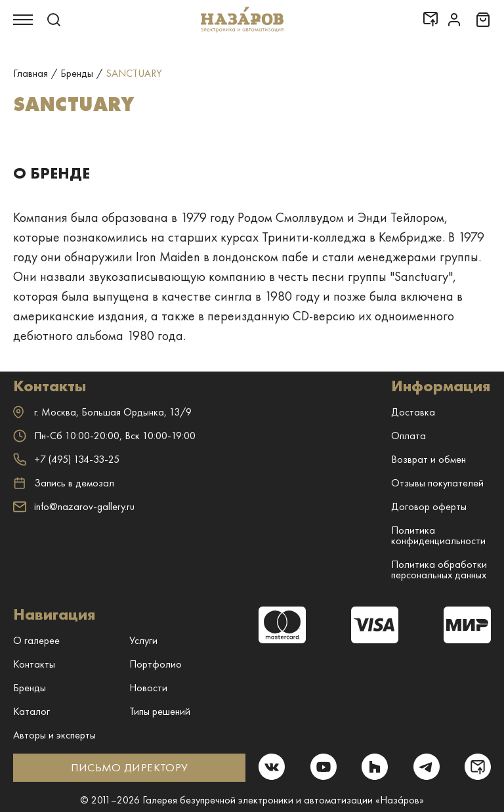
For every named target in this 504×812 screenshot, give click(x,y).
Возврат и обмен (429, 459)
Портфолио (156, 664)
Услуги (143, 640)
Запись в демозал (64, 483)
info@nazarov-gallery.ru (74, 506)
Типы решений (160, 711)
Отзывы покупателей (437, 483)
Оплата (409, 436)
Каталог (31, 711)
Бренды (30, 688)
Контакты (34, 664)
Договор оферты (429, 506)
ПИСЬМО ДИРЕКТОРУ (129, 768)
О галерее (36, 640)
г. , (102, 412)
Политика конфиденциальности (438, 535)
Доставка (413, 412)
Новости (148, 688)
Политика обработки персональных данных (439, 569)
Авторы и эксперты (54, 735)
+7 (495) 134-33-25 (66, 459)
